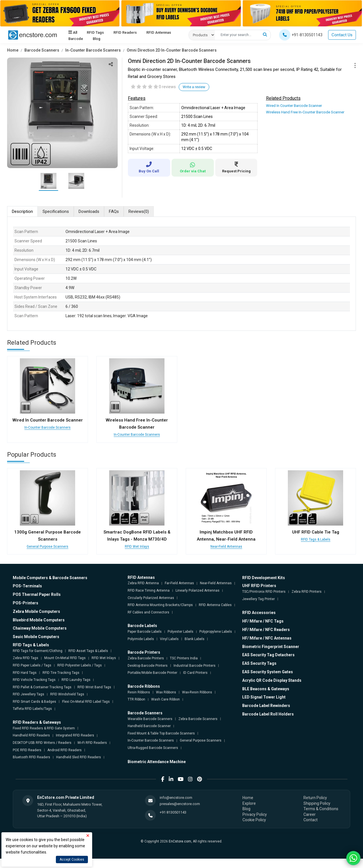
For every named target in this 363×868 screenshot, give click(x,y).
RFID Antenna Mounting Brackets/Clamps (160, 605)
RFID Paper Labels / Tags (32, 665)
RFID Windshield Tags (67, 694)
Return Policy (315, 798)
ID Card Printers (195, 673)
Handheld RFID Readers (31, 735)
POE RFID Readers (27, 750)
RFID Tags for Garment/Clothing (38, 651)
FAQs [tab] (114, 211)
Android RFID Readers (65, 750)
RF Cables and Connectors (148, 612)
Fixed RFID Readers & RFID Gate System (44, 728)
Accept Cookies (72, 859)
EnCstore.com (180, 841)
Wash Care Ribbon (165, 699)
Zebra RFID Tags (26, 658)
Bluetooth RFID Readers (31, 757)
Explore (249, 803)
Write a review (194, 87)
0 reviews (167, 87)
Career (310, 814)
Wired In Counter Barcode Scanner (294, 106)
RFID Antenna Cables (215, 605)
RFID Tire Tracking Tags (61, 673)
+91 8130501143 (173, 812)
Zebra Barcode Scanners (198, 719)
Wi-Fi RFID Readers (92, 743)
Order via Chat (193, 168)
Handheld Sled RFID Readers (79, 757)
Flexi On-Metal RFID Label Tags (86, 702)
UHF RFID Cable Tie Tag (316, 532)
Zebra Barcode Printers (146, 658)
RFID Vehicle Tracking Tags (34, 680)
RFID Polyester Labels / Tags (80, 665)
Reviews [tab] (139, 212)
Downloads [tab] (89, 211)
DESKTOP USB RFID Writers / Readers (42, 743)
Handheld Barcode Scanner (149, 726)
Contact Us (342, 35)
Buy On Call (149, 167)
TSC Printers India (184, 658)
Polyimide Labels (141, 639)
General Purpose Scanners (48, 547)
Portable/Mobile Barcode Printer (152, 673)
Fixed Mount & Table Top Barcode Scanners (161, 733)
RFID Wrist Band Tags (94, 687)
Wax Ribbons (166, 692)
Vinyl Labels (169, 639)
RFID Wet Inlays (137, 547)
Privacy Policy (255, 814)
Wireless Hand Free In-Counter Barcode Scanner (305, 112)
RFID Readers (125, 33)
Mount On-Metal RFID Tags (65, 658)
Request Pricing (236, 167)
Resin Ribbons (139, 692)
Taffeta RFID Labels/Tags (32, 709)
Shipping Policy (317, 803)
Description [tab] (22, 211)
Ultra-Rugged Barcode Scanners (153, 748)
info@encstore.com (176, 798)
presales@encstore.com (180, 804)
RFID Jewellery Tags (29, 694)
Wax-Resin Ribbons (197, 692)
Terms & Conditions (321, 809)
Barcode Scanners (42, 50)
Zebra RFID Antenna (143, 583)
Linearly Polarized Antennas (198, 590)
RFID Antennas (158, 33)
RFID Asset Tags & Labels (88, 651)
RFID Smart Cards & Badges (34, 702)
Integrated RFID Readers (75, 735)
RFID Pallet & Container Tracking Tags (42, 687)
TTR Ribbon (136, 699)
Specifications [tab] (56, 211)
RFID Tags (95, 33)
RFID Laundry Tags (76, 680)
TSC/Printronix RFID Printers (264, 592)
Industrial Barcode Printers (195, 666)
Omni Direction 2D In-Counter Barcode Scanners (172, 50)
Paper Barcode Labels (145, 632)
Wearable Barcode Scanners (150, 719)
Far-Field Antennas (179, 583)
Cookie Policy (254, 820)
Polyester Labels (181, 632)
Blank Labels (195, 639)
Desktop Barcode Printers (148, 666)
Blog (97, 39)
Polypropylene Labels (216, 632)
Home (13, 50)
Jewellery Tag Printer (258, 599)
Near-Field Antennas (226, 547)
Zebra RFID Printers (307, 592)
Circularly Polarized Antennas (151, 598)
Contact (311, 820)
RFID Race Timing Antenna (149, 590)
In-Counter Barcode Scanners (93, 50)
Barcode (76, 39)
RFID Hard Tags (25, 673)
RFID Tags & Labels (316, 539)
